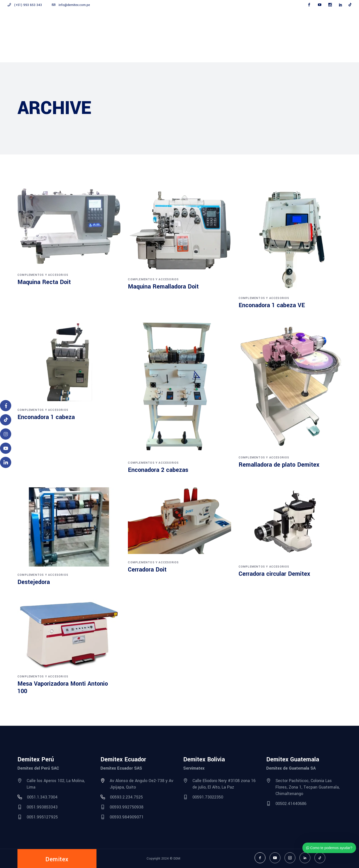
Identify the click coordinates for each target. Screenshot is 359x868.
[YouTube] (6, 448)
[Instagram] (6, 434)
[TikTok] (6, 420)
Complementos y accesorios (43, 275)
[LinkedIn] (6, 463)
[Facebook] (6, 406)
